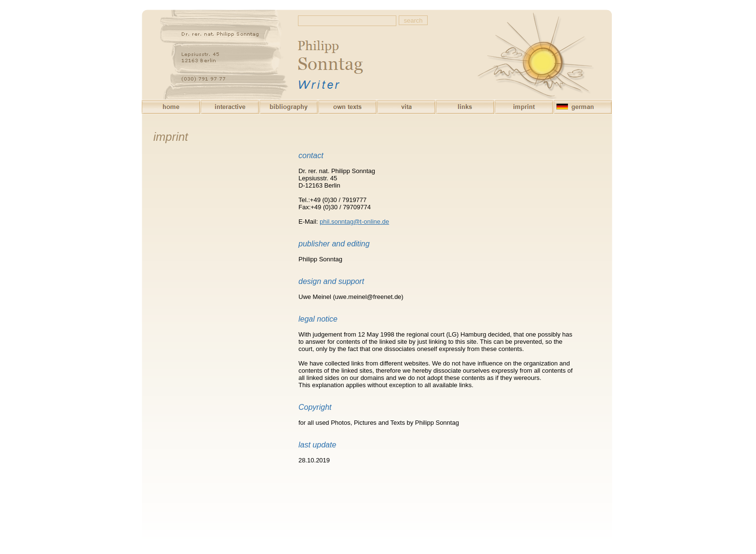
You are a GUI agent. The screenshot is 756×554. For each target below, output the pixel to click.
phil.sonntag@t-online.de (354, 222)
